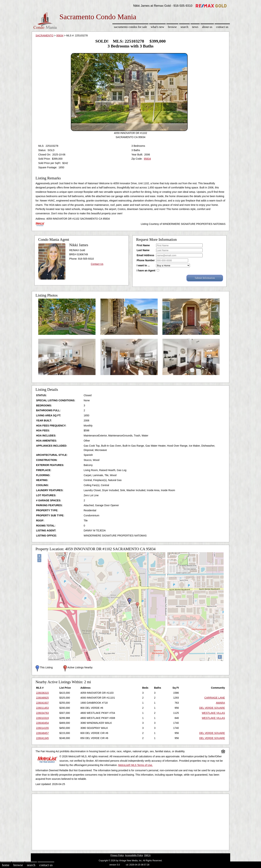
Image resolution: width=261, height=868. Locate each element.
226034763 (42, 713)
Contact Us (222, 27)
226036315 (42, 693)
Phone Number (146, 260)
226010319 (42, 718)
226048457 (42, 733)
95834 (60, 36)
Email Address (145, 255)
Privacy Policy (117, 855)
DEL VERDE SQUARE (212, 708)
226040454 (42, 723)
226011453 (42, 708)
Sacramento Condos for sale (130, 27)
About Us (207, 27)
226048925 (42, 698)
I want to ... (143, 265)
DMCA (147, 855)
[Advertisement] (130, 821)
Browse (172, 27)
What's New (158, 27)
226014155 (42, 728)
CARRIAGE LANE (215, 698)
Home (6, 865)
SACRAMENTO (44, 36)
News (195, 27)
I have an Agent (146, 270)
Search (184, 27)
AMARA (220, 703)
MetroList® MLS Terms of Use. (135, 765)
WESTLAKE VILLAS (213, 713)
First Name (143, 245)
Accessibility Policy (134, 855)
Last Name (143, 250)
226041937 (42, 703)
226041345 (42, 738)
